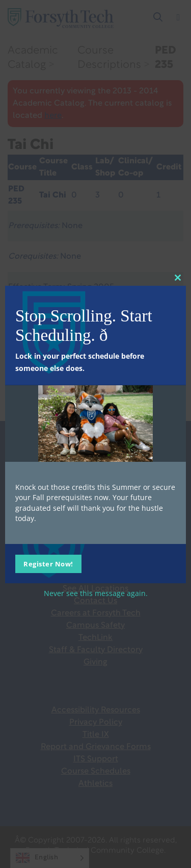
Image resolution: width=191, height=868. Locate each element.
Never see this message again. (96, 593)
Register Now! (48, 564)
